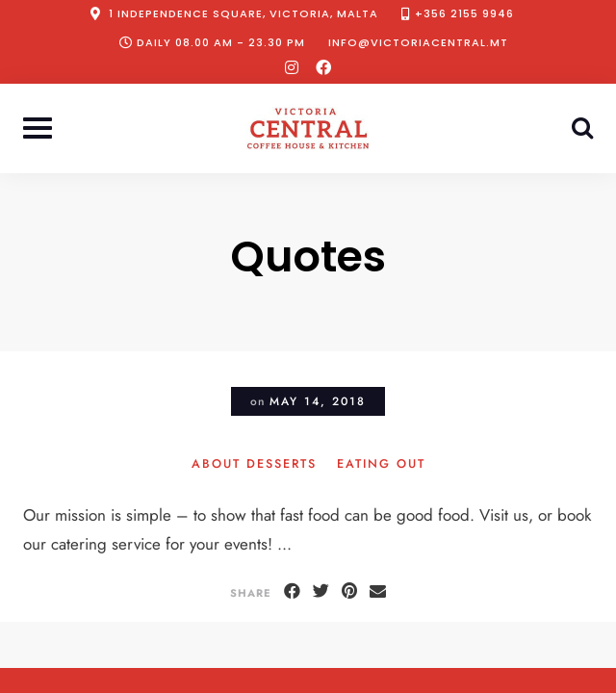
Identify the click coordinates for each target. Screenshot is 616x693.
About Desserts (254, 465)
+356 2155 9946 (464, 13)
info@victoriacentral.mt (418, 42)
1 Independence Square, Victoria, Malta (244, 13)
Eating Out (381, 465)
